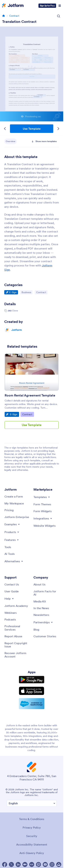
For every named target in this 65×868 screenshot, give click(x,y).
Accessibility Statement (32, 844)
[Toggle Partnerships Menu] (43, 622)
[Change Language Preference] (32, 803)
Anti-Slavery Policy (32, 853)
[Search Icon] (59, 16)
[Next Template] (58, 129)
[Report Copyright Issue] (17, 645)
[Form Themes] (42, 504)
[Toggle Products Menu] (12, 532)
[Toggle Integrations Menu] (43, 518)
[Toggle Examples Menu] (12, 524)
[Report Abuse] (13, 636)
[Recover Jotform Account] (17, 655)
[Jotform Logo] (13, 6)
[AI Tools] (10, 554)
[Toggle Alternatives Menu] (14, 561)
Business (27, 292)
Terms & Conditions (32, 819)
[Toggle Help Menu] (9, 599)
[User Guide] (12, 591)
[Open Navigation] (60, 6)
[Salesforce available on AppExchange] (32, 704)
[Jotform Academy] (16, 606)
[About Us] (39, 584)
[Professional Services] (17, 628)
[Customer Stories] (45, 636)
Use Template (32, 129)
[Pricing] (9, 510)
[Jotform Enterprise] (17, 517)
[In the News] (41, 608)
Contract (14, 16)
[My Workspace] (14, 503)
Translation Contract (19, 22)
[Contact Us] (12, 584)
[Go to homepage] (4, 16)
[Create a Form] (14, 496)
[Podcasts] (10, 619)
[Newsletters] (41, 615)
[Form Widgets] (43, 511)
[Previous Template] (5, 129)
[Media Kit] (40, 601)
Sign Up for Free (47, 6)
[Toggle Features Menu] (12, 540)
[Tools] (8, 547)
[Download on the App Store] (32, 691)
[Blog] (36, 630)
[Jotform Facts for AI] (46, 593)
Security (32, 836)
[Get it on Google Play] (32, 680)
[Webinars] (11, 613)
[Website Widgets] (45, 526)
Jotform (17, 330)
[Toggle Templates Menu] (42, 497)
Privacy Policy (32, 827)
